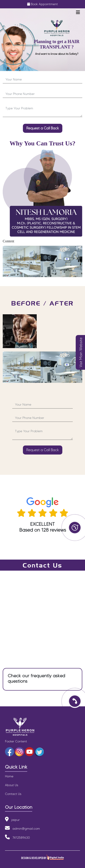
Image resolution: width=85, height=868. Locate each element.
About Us (12, 785)
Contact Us (13, 794)
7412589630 (21, 838)
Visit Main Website (81, 352)
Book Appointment (44, 4)
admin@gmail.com (26, 829)
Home (9, 776)
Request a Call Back (43, 128)
